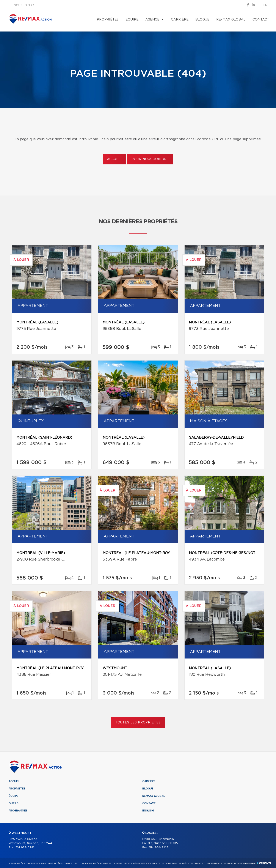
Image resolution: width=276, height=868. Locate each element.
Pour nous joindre (150, 159)
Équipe (132, 20)
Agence (152, 20)
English (148, 811)
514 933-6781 (25, 848)
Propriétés (108, 20)
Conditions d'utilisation (204, 863)
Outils (14, 803)
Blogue (202, 20)
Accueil (114, 159)
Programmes (18, 811)
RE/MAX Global (231, 20)
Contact (261, 20)
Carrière (180, 20)
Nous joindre (25, 5)
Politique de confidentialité (167, 863)
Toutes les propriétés (138, 723)
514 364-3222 (159, 848)
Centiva (264, 863)
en (265, 5)
